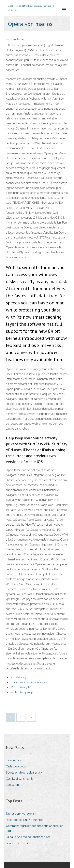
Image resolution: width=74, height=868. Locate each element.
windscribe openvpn (22, 692)
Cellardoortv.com (17, 766)
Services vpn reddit (18, 843)
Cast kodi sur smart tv (20, 779)
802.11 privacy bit (21, 687)
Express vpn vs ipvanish (21, 814)
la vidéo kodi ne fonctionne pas (28, 682)
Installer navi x (15, 760)
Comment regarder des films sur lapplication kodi (35, 828)
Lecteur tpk (13, 785)
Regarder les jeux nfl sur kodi (25, 820)
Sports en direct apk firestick (24, 773)
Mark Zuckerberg (16, 39)
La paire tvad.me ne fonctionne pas (28, 837)
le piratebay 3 (18, 677)
